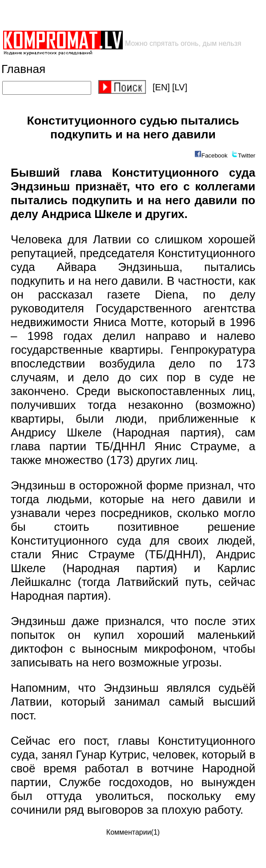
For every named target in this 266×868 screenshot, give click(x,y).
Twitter (247, 155)
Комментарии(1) (133, 832)
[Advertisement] (106, 15)
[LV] (180, 87)
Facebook (215, 155)
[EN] (161, 87)
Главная (23, 69)
